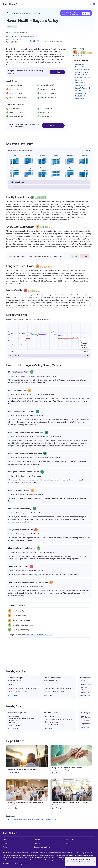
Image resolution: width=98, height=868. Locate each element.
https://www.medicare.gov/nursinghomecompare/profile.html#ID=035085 (32, 819)
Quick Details (80, 64)
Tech (5, 847)
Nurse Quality (80, 80)
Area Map (78, 91)
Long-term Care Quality (83, 77)
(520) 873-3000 (13, 695)
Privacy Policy (70, 839)
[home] (10, 4)
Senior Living (15, 13)
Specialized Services (82, 67)
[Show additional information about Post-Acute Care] (27, 97)
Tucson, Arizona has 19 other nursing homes (39, 635)
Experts (37, 839)
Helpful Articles (80, 99)
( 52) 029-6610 (34, 41)
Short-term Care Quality (83, 75)
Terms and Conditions (42, 847)
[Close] (94, 862)
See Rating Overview (80, 56)
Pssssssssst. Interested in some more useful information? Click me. (80, 862)
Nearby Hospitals (81, 93)
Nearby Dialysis (80, 96)
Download (86, 13)
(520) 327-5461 (49, 695)
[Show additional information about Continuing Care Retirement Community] (17, 89)
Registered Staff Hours (83, 70)
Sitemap (68, 843)
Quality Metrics (80, 85)
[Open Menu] (94, 4)
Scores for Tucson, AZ (82, 88)
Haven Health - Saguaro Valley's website (21, 36)
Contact (6, 839)
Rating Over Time (81, 83)
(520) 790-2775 (13, 729)
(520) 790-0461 (49, 728)
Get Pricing (57, 72)
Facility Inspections (81, 72)
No (85, 256)
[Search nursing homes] (90, 4)
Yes (74, 256)
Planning (37, 843)
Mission (6, 843)
